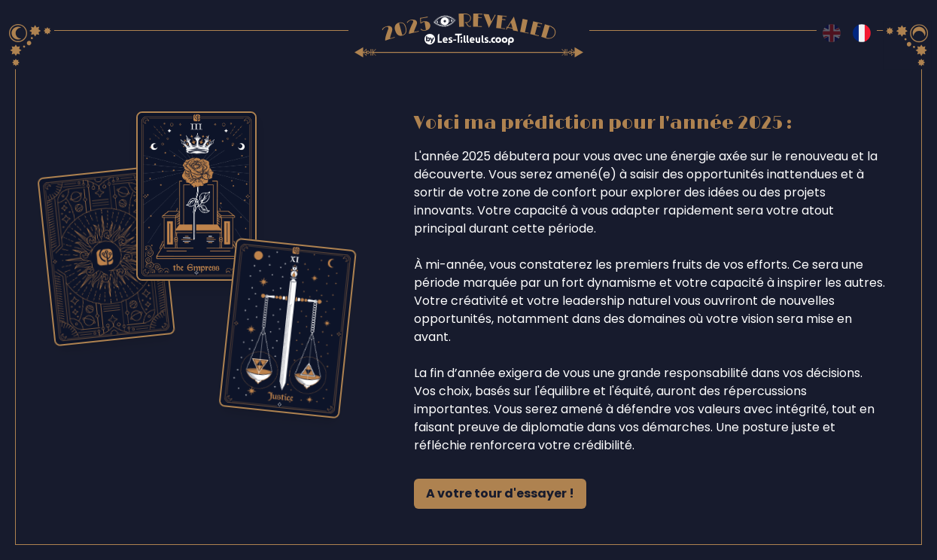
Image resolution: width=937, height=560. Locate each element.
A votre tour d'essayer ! (500, 493)
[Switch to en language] (832, 33)
